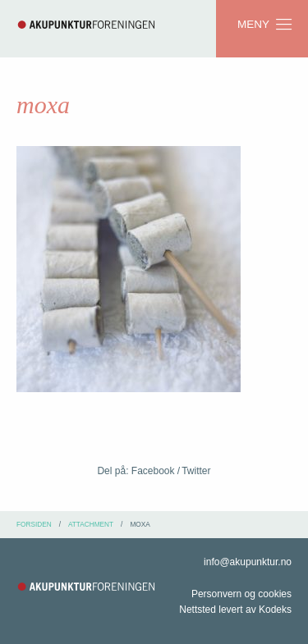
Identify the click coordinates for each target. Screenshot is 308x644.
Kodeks (275, 610)
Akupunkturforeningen (86, 25)
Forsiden (34, 525)
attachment (91, 525)
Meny (266, 25)
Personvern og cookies (241, 594)
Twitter (196, 471)
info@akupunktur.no (248, 562)
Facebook (153, 471)
